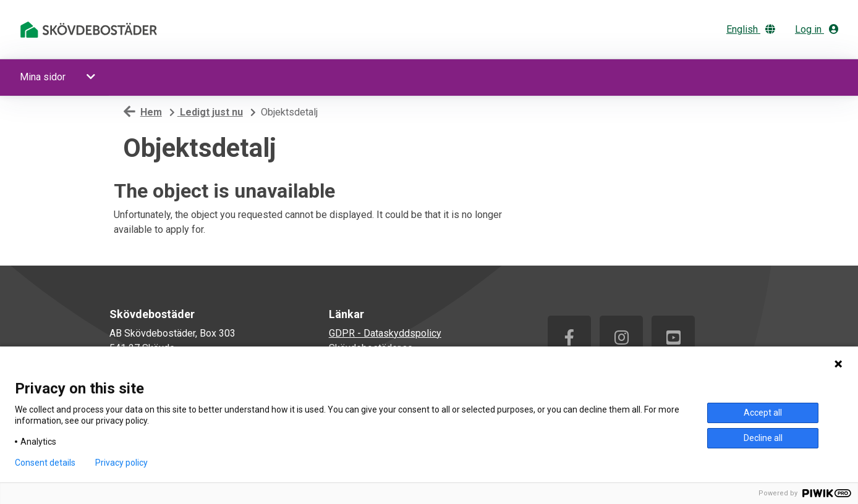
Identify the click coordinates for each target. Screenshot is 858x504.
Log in (817, 29)
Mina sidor (43, 77)
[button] (92, 77)
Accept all (763, 413)
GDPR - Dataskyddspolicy (385, 333)
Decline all (763, 438)
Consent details (45, 463)
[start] (91, 30)
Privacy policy (121, 463)
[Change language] (756, 29)
